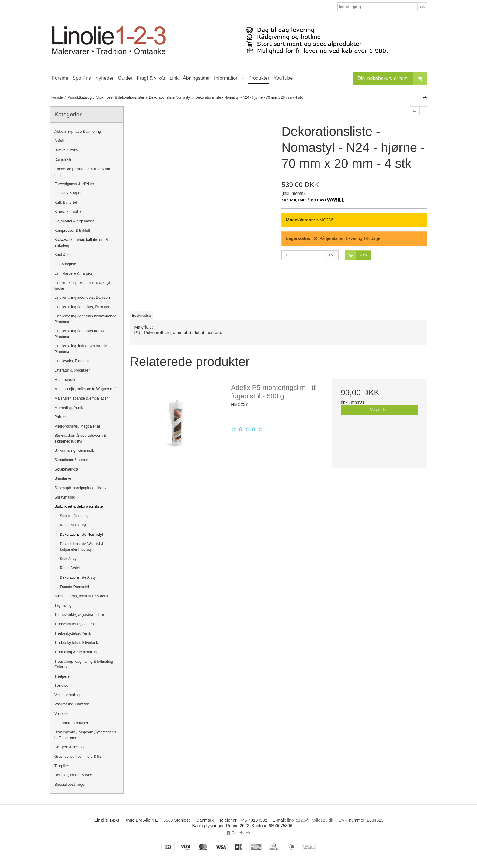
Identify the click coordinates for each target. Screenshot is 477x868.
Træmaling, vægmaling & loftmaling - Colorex (85, 664)
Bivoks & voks (66, 150)
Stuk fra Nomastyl (75, 516)
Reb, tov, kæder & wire (73, 775)
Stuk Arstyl (69, 559)
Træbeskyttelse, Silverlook (76, 643)
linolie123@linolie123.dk (310, 820)
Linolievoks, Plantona (72, 361)
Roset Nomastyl (73, 525)
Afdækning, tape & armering (78, 132)
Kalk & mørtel (66, 203)
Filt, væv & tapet (68, 193)
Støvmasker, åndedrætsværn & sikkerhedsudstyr (80, 438)
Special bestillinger (70, 785)
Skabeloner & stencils (72, 460)
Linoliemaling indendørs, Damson (82, 298)
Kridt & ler (63, 255)
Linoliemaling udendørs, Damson (82, 307)
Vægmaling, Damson (72, 704)
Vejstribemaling (67, 695)
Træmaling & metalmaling (76, 652)
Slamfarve (63, 478)
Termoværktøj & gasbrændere (79, 615)
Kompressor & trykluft (72, 231)
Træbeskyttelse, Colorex (75, 624)
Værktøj (61, 714)
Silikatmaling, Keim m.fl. (74, 450)
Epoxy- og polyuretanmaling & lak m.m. (82, 172)
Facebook (238, 833)
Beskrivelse (142, 316)
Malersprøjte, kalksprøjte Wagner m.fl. (86, 389)
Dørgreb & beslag (69, 747)
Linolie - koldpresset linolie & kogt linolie (82, 285)
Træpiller (62, 766)
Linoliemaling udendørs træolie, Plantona (80, 334)
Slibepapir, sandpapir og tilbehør (81, 488)
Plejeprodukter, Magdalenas (78, 426)
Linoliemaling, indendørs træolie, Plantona (81, 349)
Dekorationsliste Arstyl (78, 577)
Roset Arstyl (70, 568)
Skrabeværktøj (67, 469)
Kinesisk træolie (68, 212)
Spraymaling (65, 497)
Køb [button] (356, 255)
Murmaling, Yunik (69, 408)
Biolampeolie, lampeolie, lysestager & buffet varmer (85, 735)
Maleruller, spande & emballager (81, 398)
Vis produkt (380, 410)
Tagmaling (63, 605)
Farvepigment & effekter (74, 184)
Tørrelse (61, 686)
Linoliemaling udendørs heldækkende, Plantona (86, 319)
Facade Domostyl (74, 587)
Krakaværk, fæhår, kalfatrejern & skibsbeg (81, 242)
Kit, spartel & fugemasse (75, 221)
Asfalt (59, 141)
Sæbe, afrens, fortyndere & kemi (81, 596)
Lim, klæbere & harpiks (73, 273)
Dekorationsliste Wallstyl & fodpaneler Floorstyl (82, 547)
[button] (414, 111)
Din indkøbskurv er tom (392, 79)
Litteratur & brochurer (72, 370)
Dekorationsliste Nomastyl (82, 535)
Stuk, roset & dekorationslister (79, 506)
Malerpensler (65, 380)
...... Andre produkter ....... (75, 723)
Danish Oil (63, 160)
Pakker (60, 417)
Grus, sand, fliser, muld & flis (78, 757)
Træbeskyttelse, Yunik (73, 633)
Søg (422, 6)
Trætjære (62, 676)
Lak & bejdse (65, 264)
